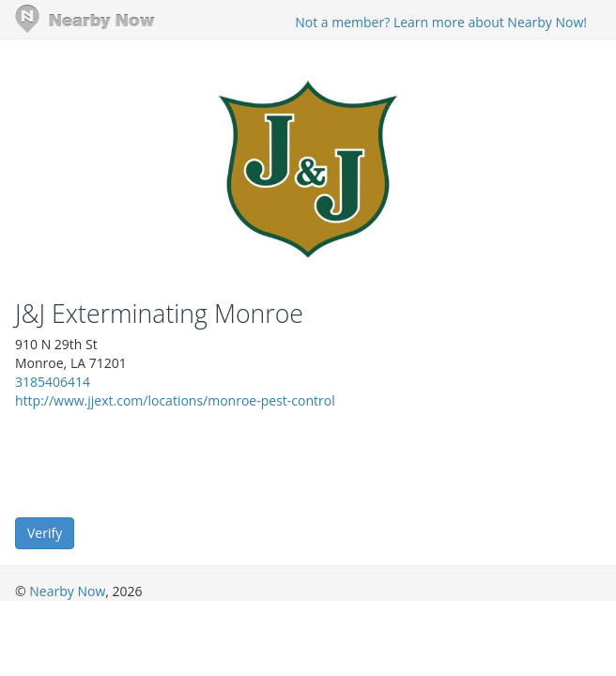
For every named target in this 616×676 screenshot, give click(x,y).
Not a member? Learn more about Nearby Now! (441, 22)
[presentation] (158, 462)
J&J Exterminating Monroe (159, 314)
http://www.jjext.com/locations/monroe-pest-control (175, 400)
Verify (45, 533)
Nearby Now (67, 591)
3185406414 (53, 382)
